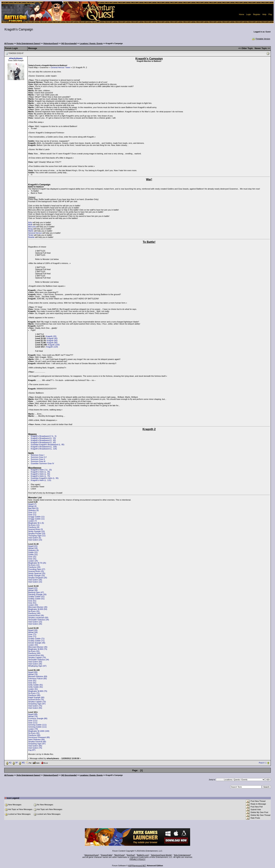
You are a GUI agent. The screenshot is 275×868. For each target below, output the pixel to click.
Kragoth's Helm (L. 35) (41, 472)
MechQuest (119, 855)
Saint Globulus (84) (36, 739)
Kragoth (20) (51, 336)
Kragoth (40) (52, 338)
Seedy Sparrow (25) (37, 573)
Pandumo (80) (34, 695)
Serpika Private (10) (37, 533)
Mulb (30, 225)
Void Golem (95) (35, 746)
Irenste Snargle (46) (37, 643)
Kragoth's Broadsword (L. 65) (43, 442)
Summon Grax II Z (39, 457)
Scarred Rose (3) (36, 529)
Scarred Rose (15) (36, 571)
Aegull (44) (33, 630)
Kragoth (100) (54, 345)
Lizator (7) (33, 521)
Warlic (31, 231)
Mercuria (32, 227)
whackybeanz (16, 58)
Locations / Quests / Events (91, 44)
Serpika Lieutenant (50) (38, 618)
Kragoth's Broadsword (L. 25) (43, 438)
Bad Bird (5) (33, 508)
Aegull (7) (32, 504)
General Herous (35, 233)
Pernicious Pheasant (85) (39, 737)
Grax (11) (32, 512)
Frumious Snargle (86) (38, 718)
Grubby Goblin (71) (36, 639)
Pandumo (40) (34, 613)
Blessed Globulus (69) (38, 676)
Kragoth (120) (52, 347)
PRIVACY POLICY (138, 859)
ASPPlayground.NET (137, 866)
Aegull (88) (33, 714)
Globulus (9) (33, 510)
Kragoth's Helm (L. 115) (41, 480)
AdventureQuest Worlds (161, 855)
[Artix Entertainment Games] (28, 44)
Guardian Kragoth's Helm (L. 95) (45, 478)
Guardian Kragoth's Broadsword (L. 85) (48, 445)
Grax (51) (32, 601)
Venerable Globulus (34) (39, 620)
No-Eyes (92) (34, 733)
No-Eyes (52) (34, 651)
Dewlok (31, 237)
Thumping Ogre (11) (37, 536)
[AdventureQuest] (51, 44)
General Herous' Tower (61, 67)
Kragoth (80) (52, 343)
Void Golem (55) (35, 662)
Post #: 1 (263, 763)
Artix (30, 222)
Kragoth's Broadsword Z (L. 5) (44, 436)
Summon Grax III (38, 461)
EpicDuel (131, 855)
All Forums (9, 44)
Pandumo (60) (34, 653)
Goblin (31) (33, 552)
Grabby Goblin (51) (36, 597)
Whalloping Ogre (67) (37, 666)
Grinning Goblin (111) (37, 725)
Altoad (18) (33, 548)
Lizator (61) (33, 689)
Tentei (31, 235)
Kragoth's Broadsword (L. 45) (43, 440)
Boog (31, 229)
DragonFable (107, 855)
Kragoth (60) (52, 340)
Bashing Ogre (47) (36, 592)
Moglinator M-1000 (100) (39, 731)
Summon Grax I (38, 455)
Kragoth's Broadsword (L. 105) (44, 447)
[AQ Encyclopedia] (69, 44)
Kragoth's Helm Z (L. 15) (41, 470)
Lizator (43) (33, 605)
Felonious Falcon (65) (38, 678)
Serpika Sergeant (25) (38, 578)
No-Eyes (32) (34, 611)
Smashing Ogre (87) (37, 704)
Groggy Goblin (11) (36, 517)
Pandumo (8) (34, 527)
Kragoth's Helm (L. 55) (41, 474)
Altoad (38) (33, 590)
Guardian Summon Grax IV (43, 463)
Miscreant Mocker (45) (38, 607)
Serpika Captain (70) (37, 657)
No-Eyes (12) (34, 525)
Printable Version (261, 39)
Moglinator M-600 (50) (38, 609)
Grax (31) (32, 557)
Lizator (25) (33, 561)
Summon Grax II (38, 459)
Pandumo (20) (34, 567)
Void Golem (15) (35, 540)
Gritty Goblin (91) (36, 685)
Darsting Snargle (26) (37, 594)
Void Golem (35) (35, 580)
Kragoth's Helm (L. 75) (41, 476)
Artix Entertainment (182, 855)
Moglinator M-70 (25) (37, 563)
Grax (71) (32, 634)
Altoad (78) (33, 674)
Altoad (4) (32, 506)
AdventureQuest (92, 855)
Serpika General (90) (37, 742)
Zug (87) (32, 750)
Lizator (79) (33, 729)
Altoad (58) (33, 632)
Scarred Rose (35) (36, 615)
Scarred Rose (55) (36, 655)
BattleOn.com (143, 855)
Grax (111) (33, 721)
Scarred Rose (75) (36, 700)
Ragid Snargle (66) (36, 697)
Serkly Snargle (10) (36, 531)
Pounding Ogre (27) (37, 569)
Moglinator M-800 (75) (38, 649)
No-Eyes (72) (34, 693)
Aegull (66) (33, 672)
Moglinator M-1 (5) (36, 523)
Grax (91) (32, 681)
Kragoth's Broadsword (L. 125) (44, 449)
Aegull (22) (33, 546)
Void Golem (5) (35, 538)
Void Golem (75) (35, 706)
